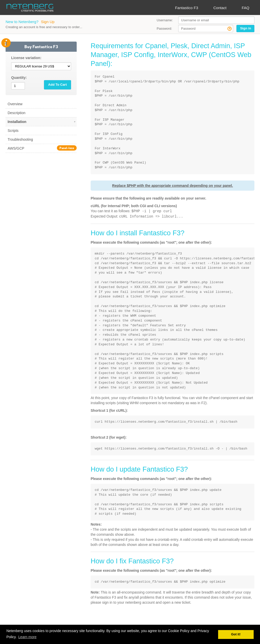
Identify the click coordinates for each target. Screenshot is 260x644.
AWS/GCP (42, 148)
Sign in (246, 28)
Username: (165, 20)
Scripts (13, 131)
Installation (42, 122)
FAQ (246, 8)
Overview (15, 104)
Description (17, 113)
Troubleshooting (20, 139)
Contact (220, 8)
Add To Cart (58, 85)
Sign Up (48, 22)
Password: (164, 29)
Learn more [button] (27, 637)
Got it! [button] (236, 634)
